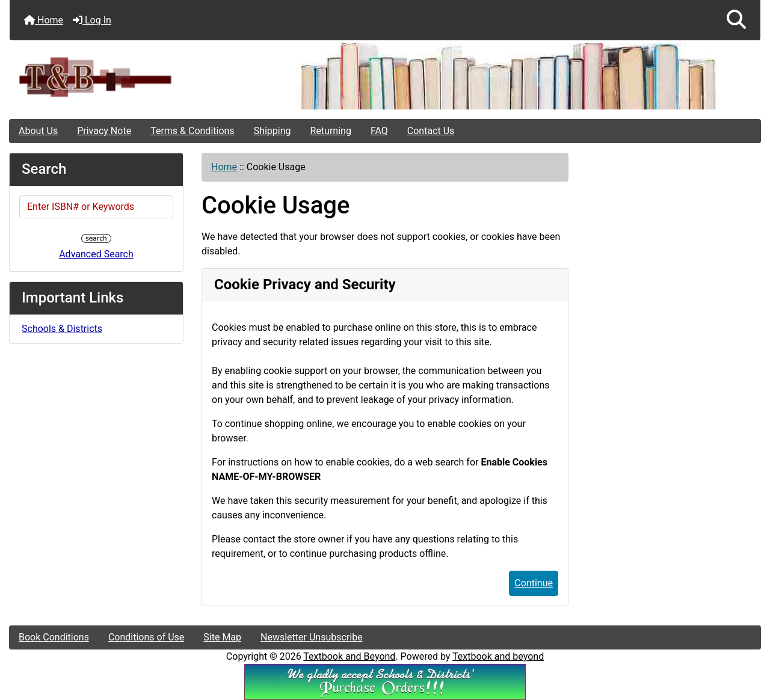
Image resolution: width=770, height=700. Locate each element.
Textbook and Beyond (349, 656)
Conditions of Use (146, 637)
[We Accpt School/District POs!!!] (385, 681)
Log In (92, 20)
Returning (331, 131)
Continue (534, 583)
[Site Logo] (135, 77)
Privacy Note (104, 131)
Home (44, 20)
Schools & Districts (62, 329)
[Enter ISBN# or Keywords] (96, 207)
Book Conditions (54, 637)
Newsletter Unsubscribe (312, 637)
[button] (736, 20)
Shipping (273, 131)
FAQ (379, 131)
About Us (38, 131)
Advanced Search (96, 254)
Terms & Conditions (192, 131)
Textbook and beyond (498, 656)
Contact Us (431, 131)
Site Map (222, 637)
